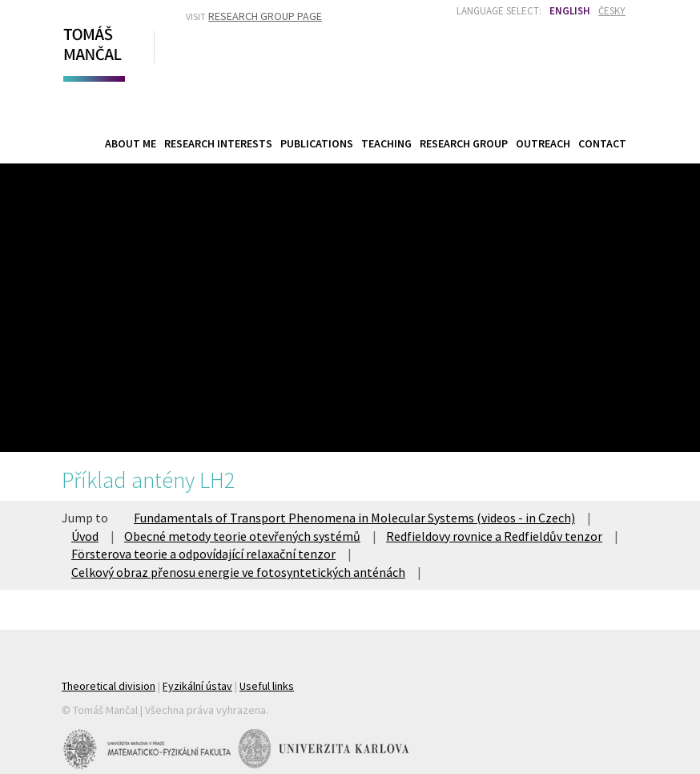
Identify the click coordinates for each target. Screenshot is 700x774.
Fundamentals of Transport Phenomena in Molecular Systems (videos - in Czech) (354, 518)
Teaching (386, 143)
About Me (131, 143)
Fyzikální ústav (197, 686)
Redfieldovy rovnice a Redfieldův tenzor (494, 536)
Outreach (543, 143)
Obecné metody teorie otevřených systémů (242, 536)
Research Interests (218, 143)
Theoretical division (109, 686)
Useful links (267, 686)
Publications (317, 143)
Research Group (464, 143)
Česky (612, 11)
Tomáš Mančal (92, 50)
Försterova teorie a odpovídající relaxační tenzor (203, 554)
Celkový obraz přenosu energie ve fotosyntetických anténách (238, 572)
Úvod (85, 536)
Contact (602, 143)
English (570, 11)
